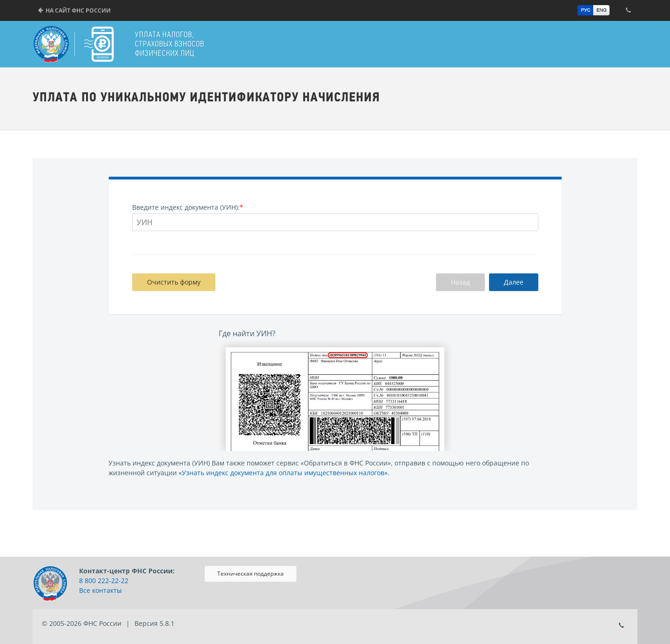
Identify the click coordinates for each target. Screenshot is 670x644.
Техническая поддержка (251, 574)
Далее (514, 282)
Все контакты (100, 590)
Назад (460, 282)
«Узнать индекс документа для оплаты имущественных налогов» (283, 473)
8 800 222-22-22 (104, 581)
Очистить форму (174, 282)
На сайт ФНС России (78, 10)
